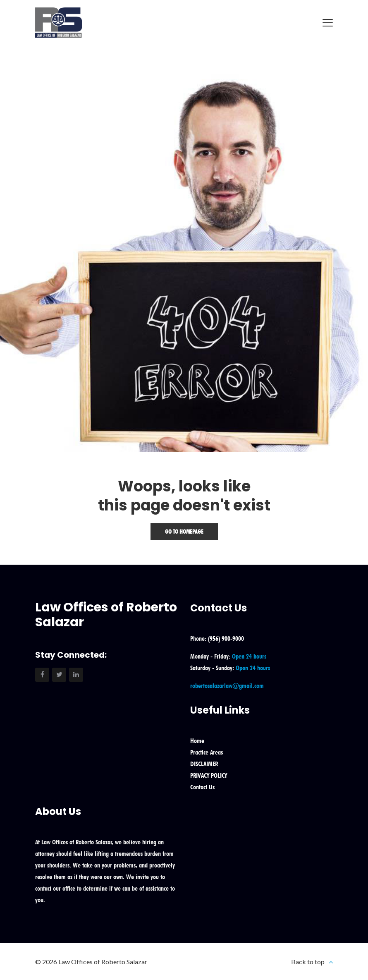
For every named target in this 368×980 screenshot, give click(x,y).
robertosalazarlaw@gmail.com (227, 686)
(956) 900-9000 (226, 639)
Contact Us (202, 787)
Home (197, 741)
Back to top (308, 962)
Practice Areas (207, 752)
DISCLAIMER (204, 764)
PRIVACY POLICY (209, 775)
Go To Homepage (184, 532)
